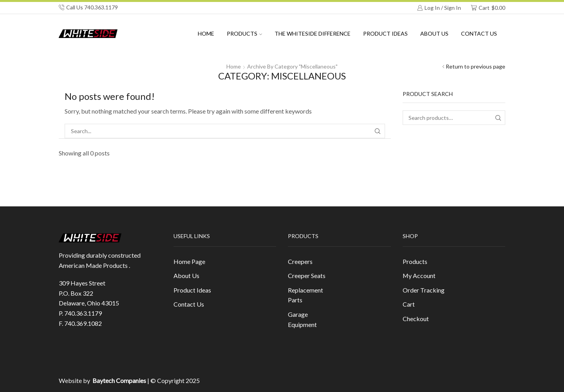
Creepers (300, 261)
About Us (186, 275)
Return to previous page (475, 66)
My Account (419, 275)
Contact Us (479, 33)
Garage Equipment (302, 319)
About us (434, 33)
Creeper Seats (307, 275)
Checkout (416, 319)
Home (206, 33)
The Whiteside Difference (313, 33)
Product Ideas (385, 33)
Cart (409, 304)
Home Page (189, 261)
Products (244, 33)
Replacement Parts (305, 295)
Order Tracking (424, 290)
